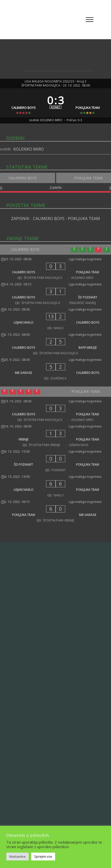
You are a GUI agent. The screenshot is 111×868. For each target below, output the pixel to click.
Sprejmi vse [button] (43, 856)
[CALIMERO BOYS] (24, 103)
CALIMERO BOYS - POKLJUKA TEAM (66, 219)
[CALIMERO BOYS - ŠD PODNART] (55, 294)
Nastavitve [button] (17, 856)
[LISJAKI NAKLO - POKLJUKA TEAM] (55, 487)
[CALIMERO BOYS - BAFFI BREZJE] (55, 345)
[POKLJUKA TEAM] (87, 103)
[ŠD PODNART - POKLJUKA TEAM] (55, 462)
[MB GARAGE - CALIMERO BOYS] (55, 370)
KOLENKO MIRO (29, 149)
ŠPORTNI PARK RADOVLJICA (41, 85)
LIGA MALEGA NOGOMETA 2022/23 (49, 81)
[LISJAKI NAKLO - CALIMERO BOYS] (55, 320)
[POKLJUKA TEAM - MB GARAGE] (55, 512)
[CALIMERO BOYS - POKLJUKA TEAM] (55, 269)
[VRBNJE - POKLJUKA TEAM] (55, 437)
